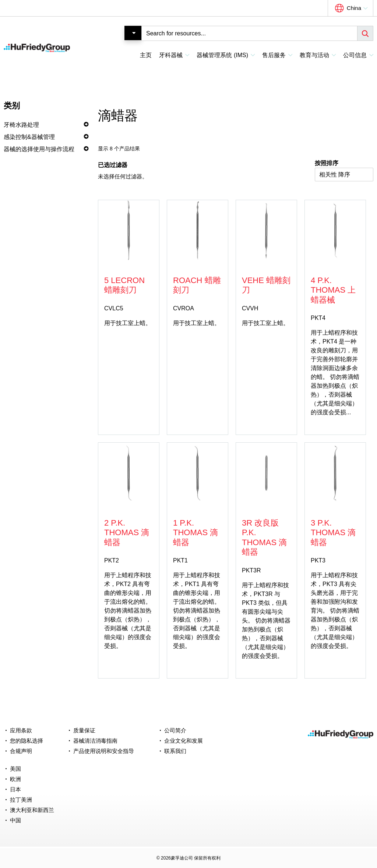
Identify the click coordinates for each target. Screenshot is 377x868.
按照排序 (327, 163)
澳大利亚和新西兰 (32, 810)
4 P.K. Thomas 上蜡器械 (333, 290)
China (354, 8)
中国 (15, 820)
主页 (146, 55)
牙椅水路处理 (21, 125)
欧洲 (15, 779)
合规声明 (21, 751)
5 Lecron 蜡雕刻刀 (124, 285)
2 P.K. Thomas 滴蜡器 (127, 533)
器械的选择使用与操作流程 (39, 149)
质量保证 (84, 730)
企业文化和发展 (184, 741)
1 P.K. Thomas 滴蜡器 (195, 533)
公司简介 (175, 730)
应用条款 (21, 730)
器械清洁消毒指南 (95, 741)
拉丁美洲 (21, 800)
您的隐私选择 (27, 741)
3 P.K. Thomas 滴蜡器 (333, 533)
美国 (15, 769)
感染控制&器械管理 (29, 137)
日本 (15, 789)
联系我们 (175, 751)
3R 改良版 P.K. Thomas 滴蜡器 (264, 537)
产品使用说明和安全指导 (104, 751)
